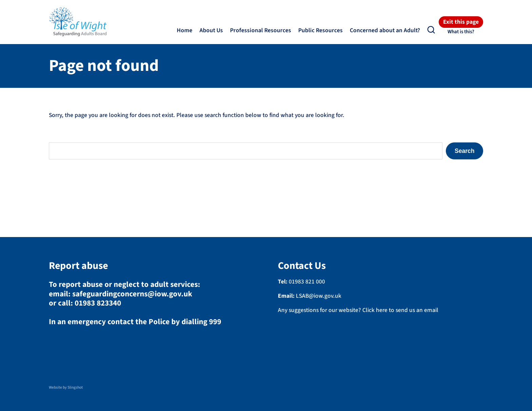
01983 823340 (98, 303)
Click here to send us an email (400, 310)
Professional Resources (261, 30)
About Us (211, 30)
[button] (431, 30)
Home (185, 30)
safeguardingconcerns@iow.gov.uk (132, 294)
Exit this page (461, 22)
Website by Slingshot (66, 387)
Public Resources (320, 30)
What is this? (461, 32)
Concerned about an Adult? (385, 30)
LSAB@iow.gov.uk (319, 296)
